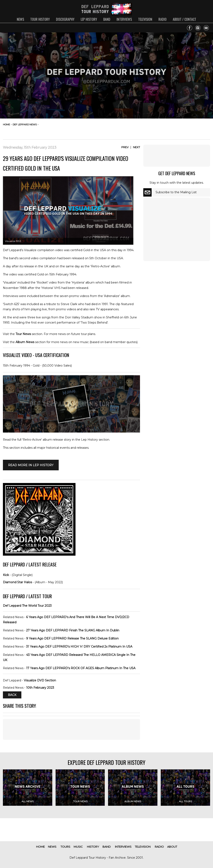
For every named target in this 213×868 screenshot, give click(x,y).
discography (65, 19)
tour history (40, 19)
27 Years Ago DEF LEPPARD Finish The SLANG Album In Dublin (73, 630)
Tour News (23, 334)
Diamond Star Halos (17, 582)
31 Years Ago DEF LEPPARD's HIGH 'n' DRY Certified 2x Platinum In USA (79, 647)
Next (136, 147)
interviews (124, 19)
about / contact (184, 19)
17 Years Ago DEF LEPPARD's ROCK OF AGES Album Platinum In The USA (81, 668)
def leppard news (25, 125)
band (107, 19)
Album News (25, 342)
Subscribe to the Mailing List (176, 192)
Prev (125, 147)
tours (65, 847)
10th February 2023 (40, 688)
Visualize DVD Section (40, 680)
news (20, 19)
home (6, 125)
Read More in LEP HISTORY (31, 465)
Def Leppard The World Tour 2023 (27, 606)
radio (162, 19)
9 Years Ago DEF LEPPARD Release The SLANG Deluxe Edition (72, 638)
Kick (6, 575)
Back (12, 695)
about (172, 847)
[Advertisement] (177, 128)
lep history (89, 19)
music (78, 847)
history (93, 847)
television (145, 19)
